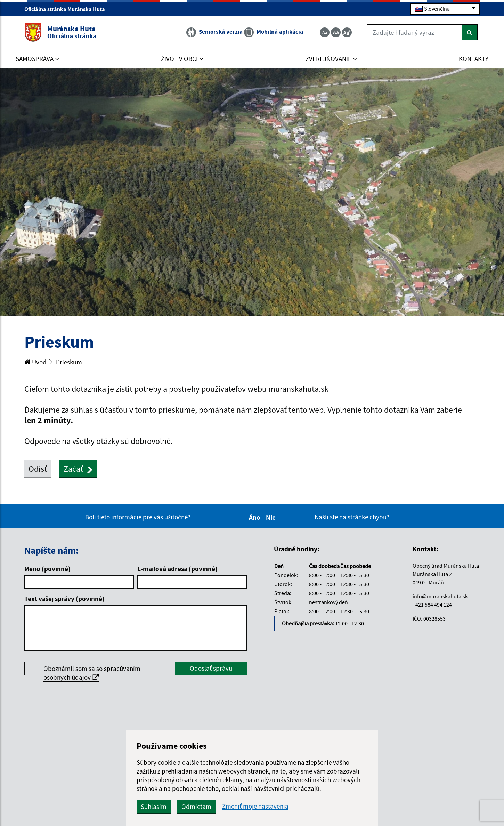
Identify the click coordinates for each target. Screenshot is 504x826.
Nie (272, 517)
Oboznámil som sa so (92, 673)
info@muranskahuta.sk (440, 596)
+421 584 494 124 (432, 605)
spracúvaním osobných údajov (92, 673)
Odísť (38, 469)
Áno (256, 517)
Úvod (35, 362)
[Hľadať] (470, 32)
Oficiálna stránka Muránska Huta (68, 9)
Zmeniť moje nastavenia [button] (255, 806)
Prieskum (69, 362)
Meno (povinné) (47, 569)
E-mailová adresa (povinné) (177, 569)
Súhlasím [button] (154, 807)
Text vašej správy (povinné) (64, 599)
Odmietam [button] (196, 807)
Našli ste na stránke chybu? (352, 517)
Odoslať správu (211, 668)
